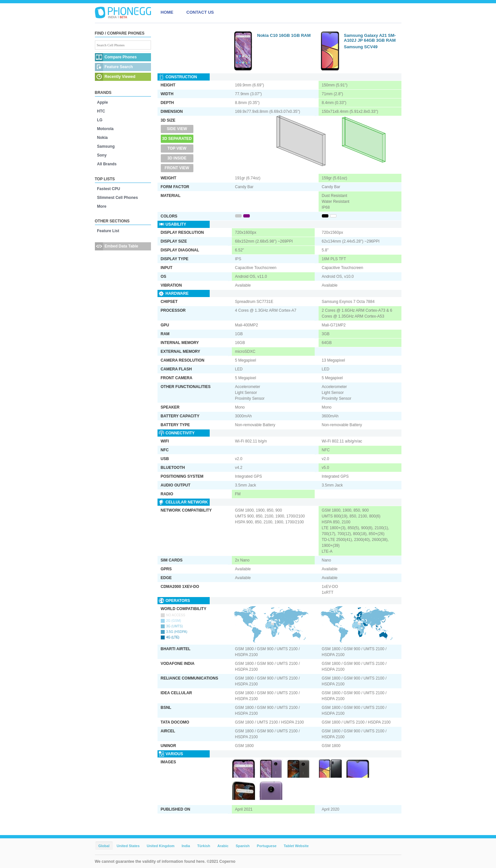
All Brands (107, 164)
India (186, 846)
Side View (177, 129)
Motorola (105, 129)
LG (100, 120)
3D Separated (177, 139)
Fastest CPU (109, 189)
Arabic (223, 846)
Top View (177, 148)
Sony (102, 155)
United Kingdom (161, 846)
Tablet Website (296, 846)
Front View (177, 168)
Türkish (204, 846)
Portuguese (267, 846)
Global (104, 846)
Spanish (243, 846)
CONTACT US (200, 12)
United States (128, 846)
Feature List (108, 231)
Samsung (106, 146)
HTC (101, 111)
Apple (103, 102)
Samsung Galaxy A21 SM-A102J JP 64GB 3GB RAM (370, 38)
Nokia (103, 138)
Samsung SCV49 (361, 47)
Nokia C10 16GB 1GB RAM (284, 35)
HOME (167, 12)
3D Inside (177, 158)
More (102, 206)
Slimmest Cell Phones (118, 198)
